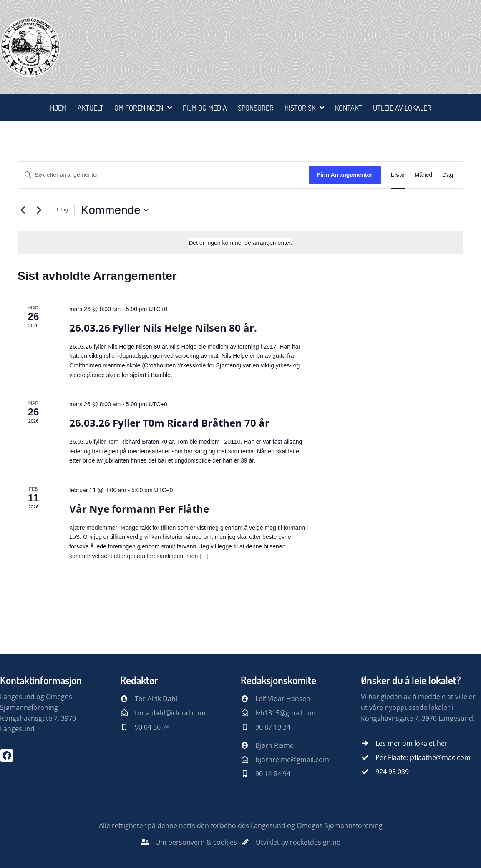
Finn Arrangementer (345, 175)
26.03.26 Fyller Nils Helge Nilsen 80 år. (163, 328)
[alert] (240, 243)
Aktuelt (91, 108)
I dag (62, 210)
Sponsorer (256, 108)
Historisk (304, 108)
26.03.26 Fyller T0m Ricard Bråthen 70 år (169, 423)
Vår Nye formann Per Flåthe (139, 509)
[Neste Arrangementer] (39, 210)
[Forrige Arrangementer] (23, 210)
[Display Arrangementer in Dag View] (448, 175)
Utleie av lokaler (402, 108)
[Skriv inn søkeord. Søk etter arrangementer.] (163, 175)
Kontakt (349, 108)
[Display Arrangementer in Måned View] (424, 175)
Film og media (205, 108)
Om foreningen (143, 108)
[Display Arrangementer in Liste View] (398, 175)
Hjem (58, 108)
